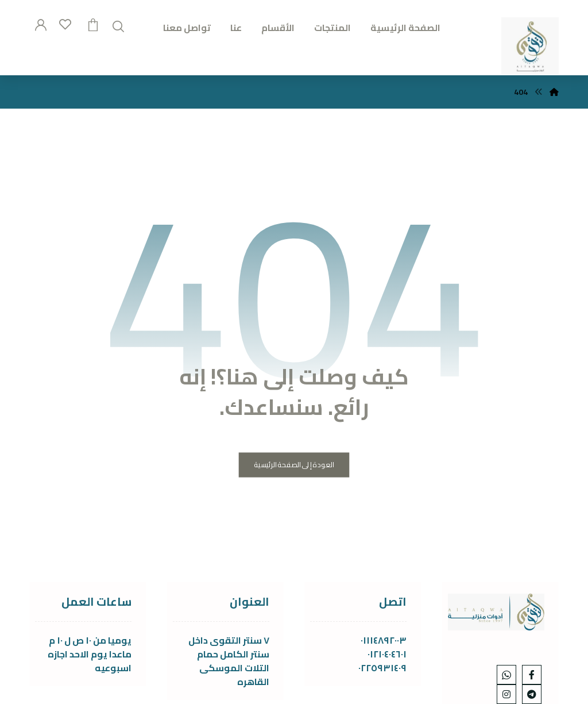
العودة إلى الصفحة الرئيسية (294, 465)
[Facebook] (532, 675)
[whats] (506, 675)
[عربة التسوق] (93, 24)
